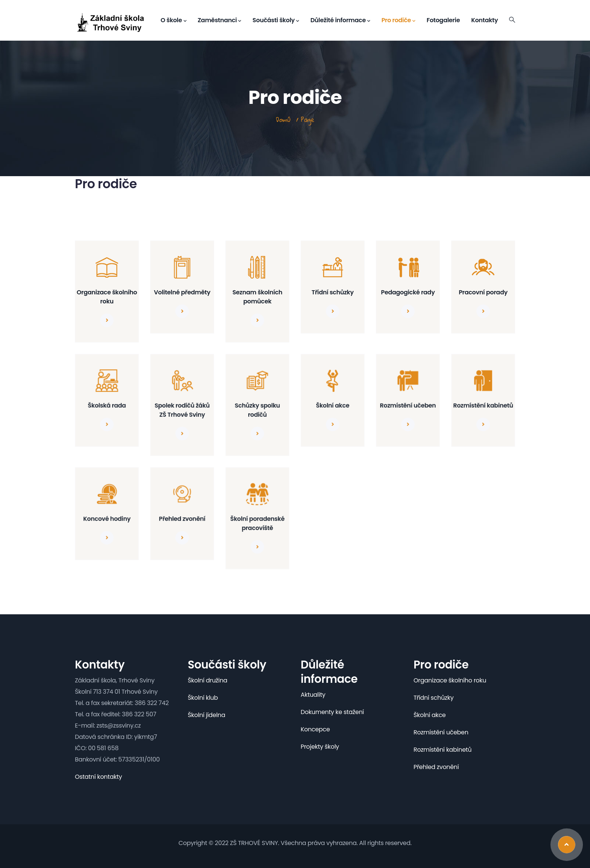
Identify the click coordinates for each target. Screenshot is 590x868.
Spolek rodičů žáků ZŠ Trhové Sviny (182, 410)
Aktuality (313, 695)
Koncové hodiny (107, 519)
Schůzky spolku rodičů (258, 410)
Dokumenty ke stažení (332, 712)
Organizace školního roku (107, 297)
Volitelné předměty (182, 292)
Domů (283, 120)
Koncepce (315, 729)
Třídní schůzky (333, 292)
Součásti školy (276, 20)
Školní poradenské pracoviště (258, 523)
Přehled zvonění (182, 519)
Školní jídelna (206, 715)
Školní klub (203, 698)
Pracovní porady (483, 292)
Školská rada (107, 405)
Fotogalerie (443, 20)
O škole (173, 20)
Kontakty (484, 20)
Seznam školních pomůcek (258, 297)
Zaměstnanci (219, 20)
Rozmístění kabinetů (483, 405)
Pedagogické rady (408, 292)
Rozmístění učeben (408, 405)
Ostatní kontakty (98, 777)
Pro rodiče (398, 20)
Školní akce (333, 405)
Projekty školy (320, 747)
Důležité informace (340, 20)
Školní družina (208, 680)
